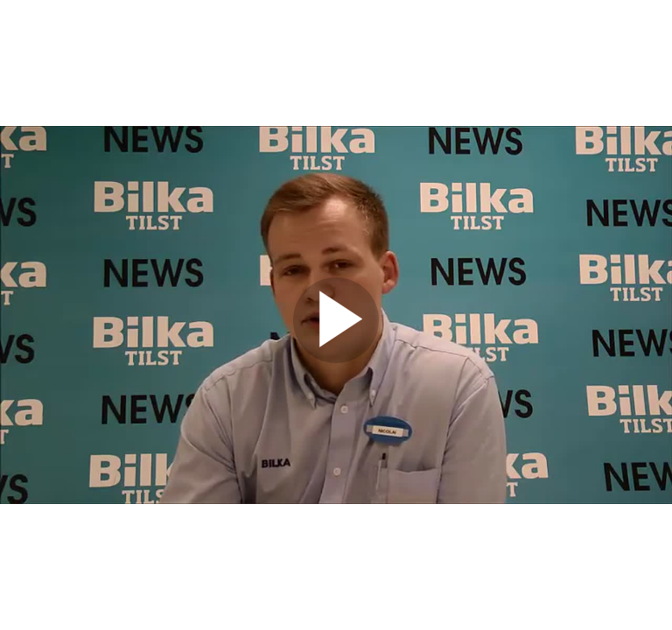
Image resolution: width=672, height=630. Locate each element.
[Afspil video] (336, 359)
